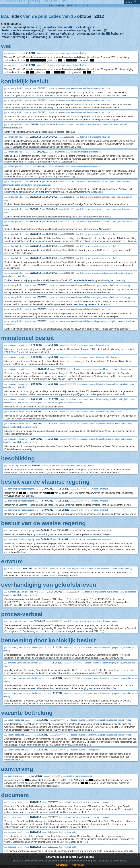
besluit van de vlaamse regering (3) (24, 30)
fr (135, 1)
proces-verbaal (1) (63, 34)
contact (86, 6)
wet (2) (6, 27)
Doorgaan (62, 865)
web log (72, 6)
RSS (51, 6)
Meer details (78, 865)
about (60, 6)
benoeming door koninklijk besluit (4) (100, 34)
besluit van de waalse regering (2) (69, 30)
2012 (99, 16)
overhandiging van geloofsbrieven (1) (25, 34)
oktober (85, 16)
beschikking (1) (84, 27)
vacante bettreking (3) (16, 37)
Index (16, 16)
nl (128, 1)
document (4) (62, 37)
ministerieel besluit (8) (58, 27)
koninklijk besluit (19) (27, 27)
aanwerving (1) (42, 37)
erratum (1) (100, 30)
